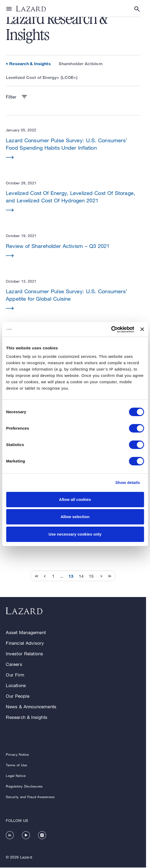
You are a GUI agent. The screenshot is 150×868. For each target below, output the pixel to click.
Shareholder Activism (81, 63)
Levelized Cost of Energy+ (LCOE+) (42, 77)
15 (91, 576)
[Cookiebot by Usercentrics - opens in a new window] (111, 330)
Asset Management (26, 632)
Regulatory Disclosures (24, 786)
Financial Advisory (25, 643)
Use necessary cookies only (75, 534)
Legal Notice (16, 776)
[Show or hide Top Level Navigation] (9, 8)
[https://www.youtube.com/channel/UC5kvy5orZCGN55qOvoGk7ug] (26, 835)
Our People (17, 696)
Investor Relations (24, 654)
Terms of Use (16, 765)
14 (81, 576)
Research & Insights (30, 63)
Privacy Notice (17, 754)
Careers (14, 664)
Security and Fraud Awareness (30, 797)
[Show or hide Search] (137, 9)
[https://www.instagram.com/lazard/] (42, 835)
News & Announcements (31, 707)
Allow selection (75, 517)
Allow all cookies (75, 499)
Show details (128, 482)
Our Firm (15, 675)
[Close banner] (142, 329)
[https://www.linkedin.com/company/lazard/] (10, 835)
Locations (16, 685)
